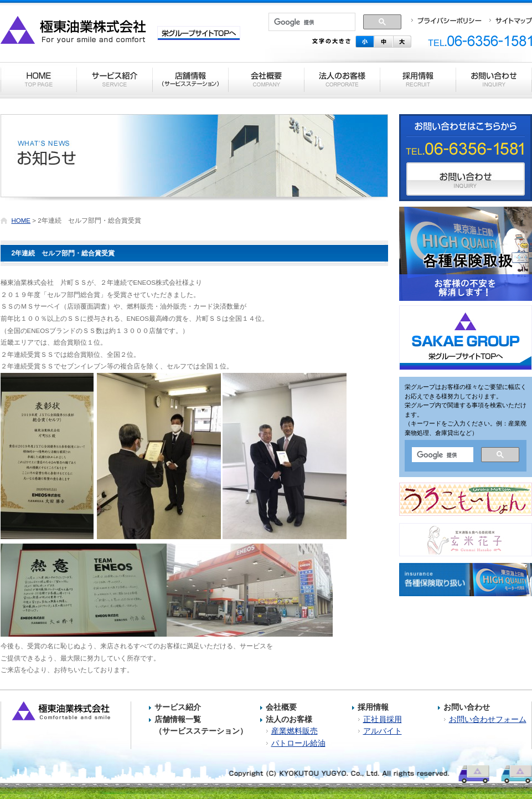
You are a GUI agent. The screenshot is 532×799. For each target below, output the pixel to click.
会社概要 (281, 707)
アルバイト (383, 731)
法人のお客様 (289, 719)
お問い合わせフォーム (488, 719)
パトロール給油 (298, 743)
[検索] (312, 22)
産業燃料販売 (295, 731)
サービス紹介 (178, 707)
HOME (21, 221)
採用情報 (373, 707)
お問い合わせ (467, 707)
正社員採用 (383, 719)
